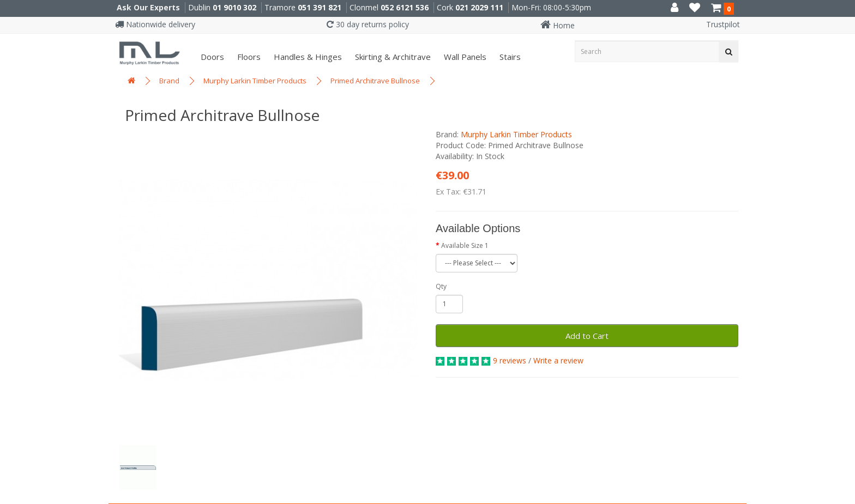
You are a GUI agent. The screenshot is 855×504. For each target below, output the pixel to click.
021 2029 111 (479, 7)
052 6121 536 (405, 7)
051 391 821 (320, 7)
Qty (441, 286)
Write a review (558, 360)
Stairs (509, 57)
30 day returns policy (368, 24)
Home (558, 25)
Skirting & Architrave (392, 57)
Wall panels (464, 57)
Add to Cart (587, 336)
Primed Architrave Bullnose (375, 81)
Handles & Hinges (307, 57)
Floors (248, 57)
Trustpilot (723, 24)
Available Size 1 (465, 245)
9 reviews (510, 360)
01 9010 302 (234, 7)
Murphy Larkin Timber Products (255, 81)
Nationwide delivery (155, 24)
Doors (211, 57)
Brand (169, 81)
